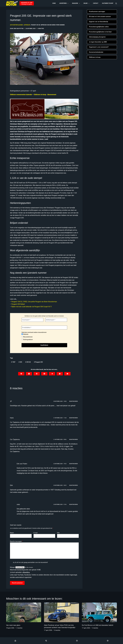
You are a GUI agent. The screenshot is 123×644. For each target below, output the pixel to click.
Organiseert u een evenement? (99, 47)
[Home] (15, 641)
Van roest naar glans (13, 625)
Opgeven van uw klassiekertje (99, 22)
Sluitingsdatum (27, 340)
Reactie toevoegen (16, 541)
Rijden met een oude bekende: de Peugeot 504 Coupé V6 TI (31, 307)
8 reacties (57, 630)
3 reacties (95, 628)
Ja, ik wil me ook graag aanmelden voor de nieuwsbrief (29, 562)
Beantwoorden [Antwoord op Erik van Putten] (74, 464)
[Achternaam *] (56, 320)
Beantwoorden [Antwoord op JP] (74, 401)
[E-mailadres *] (44, 328)
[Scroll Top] (77, 641)
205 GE (28, 362)
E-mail (36, 533)
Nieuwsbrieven (27, 337)
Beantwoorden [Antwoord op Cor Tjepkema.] (74, 439)
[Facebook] (21, 374)
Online (87, 3)
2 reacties (19, 628)
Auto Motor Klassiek (16, 25)
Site (58, 533)
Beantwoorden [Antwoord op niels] (74, 504)
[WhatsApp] (60, 374)
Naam (12, 533)
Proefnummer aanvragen (97, 12)
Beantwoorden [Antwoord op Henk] (74, 418)
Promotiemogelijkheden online (99, 27)
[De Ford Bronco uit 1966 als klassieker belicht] (99, 612)
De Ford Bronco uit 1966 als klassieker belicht (98, 625)
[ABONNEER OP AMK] (27, 3)
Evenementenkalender (96, 52)
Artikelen (27, 25)
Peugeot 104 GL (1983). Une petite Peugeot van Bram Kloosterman (34, 302)
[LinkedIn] (44, 374)
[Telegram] (52, 374)
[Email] (108, 641)
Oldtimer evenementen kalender (21, 95)
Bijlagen (13, 567)
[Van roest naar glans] (24, 612)
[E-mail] (67, 374)
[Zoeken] (116, 3)
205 (20, 362)
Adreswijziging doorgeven (97, 37)
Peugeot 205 (38, 362)
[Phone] (46, 641)
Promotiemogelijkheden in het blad (100, 32)
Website (25, 334)
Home (54, 3)
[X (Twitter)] (29, 374)
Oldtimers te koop (108, 3)
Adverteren (64, 3)
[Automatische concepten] (44, 109)
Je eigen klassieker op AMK (98, 42)
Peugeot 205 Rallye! (18, 304)
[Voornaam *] (32, 320)
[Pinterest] (37, 374)
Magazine (76, 3)
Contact (96, 3)
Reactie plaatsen (17, 583)
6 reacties (41, 29)
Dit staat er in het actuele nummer (100, 17)
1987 (13, 362)
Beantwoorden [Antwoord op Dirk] (74, 485)
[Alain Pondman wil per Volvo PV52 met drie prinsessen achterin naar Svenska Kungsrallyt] (61, 612)
